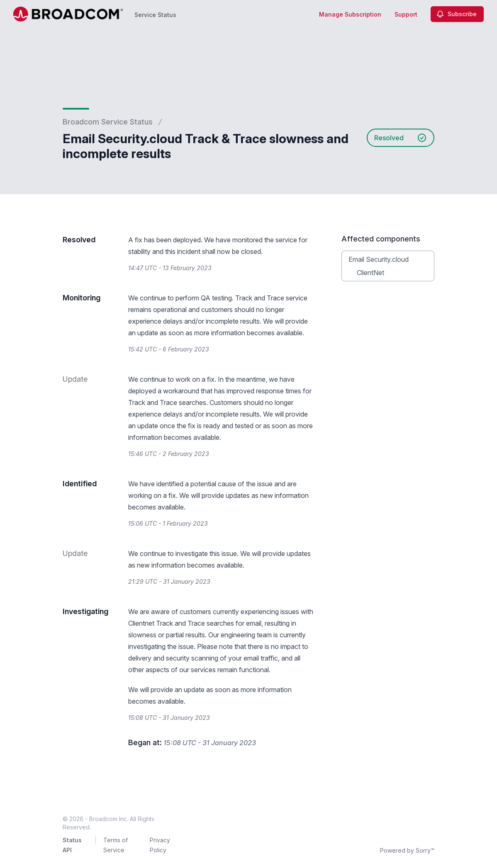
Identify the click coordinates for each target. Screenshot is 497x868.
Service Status (155, 15)
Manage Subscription (350, 14)
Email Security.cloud (379, 259)
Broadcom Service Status (108, 122)
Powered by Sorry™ (407, 850)
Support (406, 14)
